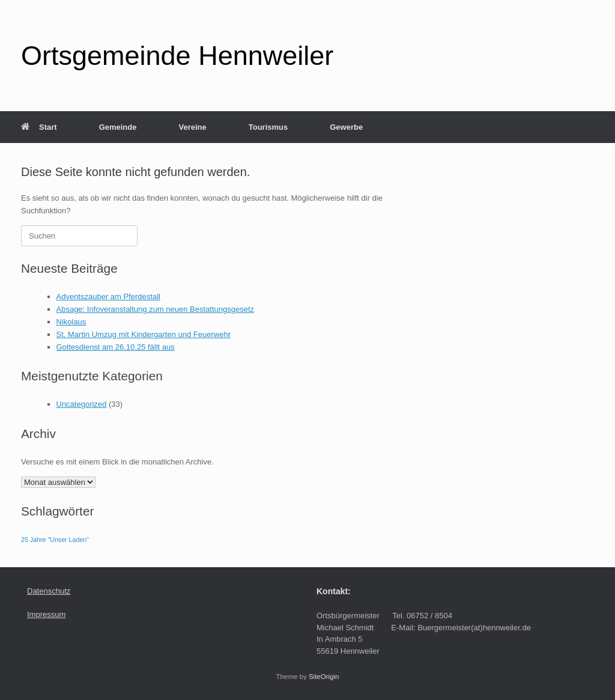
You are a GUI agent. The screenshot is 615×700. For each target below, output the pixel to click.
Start (39, 127)
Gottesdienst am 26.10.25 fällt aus (116, 347)
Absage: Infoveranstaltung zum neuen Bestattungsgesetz (156, 309)
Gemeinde (118, 127)
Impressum (46, 614)
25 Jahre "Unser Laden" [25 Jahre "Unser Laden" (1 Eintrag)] (55, 540)
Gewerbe (346, 127)
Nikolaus (71, 322)
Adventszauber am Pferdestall (108, 297)
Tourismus (268, 127)
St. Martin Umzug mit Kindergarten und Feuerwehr (144, 334)
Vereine (192, 127)
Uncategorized (82, 404)
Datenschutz (49, 591)
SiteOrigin (324, 677)
